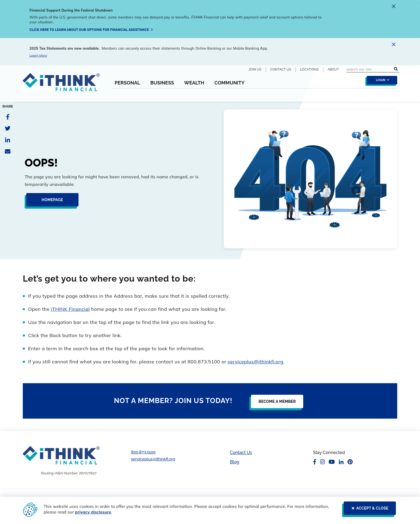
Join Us (255, 69)
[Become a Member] (275, 404)
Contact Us (281, 69)
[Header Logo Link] (61, 86)
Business (162, 83)
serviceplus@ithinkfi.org (256, 362)
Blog (235, 462)
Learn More (38, 55)
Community (229, 83)
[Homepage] (51, 202)
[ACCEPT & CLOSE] (368, 510)
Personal (127, 83)
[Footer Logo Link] (61, 455)
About (333, 69)
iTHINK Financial (70, 309)
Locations (309, 69)
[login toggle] (381, 82)
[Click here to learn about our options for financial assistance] (91, 30)
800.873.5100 (143, 452)
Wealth (194, 83)
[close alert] (394, 7)
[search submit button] (396, 69)
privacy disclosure (93, 512)
